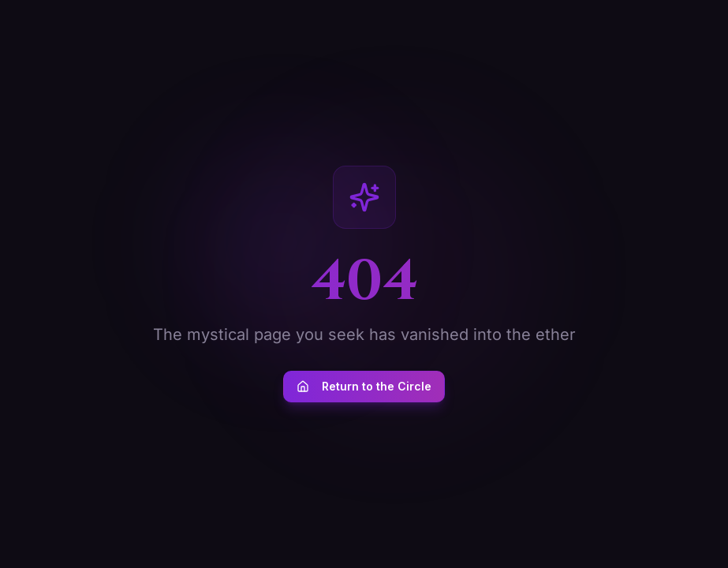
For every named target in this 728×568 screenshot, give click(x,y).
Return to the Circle (364, 386)
